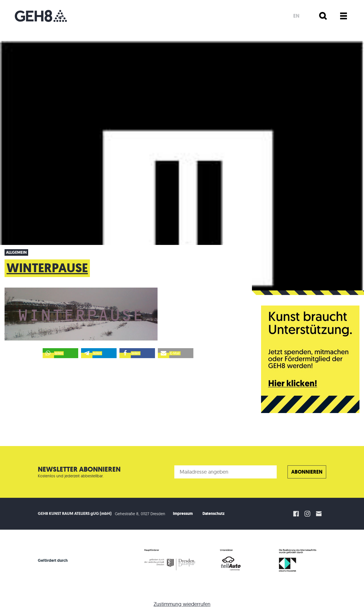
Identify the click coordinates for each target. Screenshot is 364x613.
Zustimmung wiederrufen (182, 604)
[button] (60, 353)
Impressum (183, 514)
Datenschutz (214, 514)
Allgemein (16, 252)
